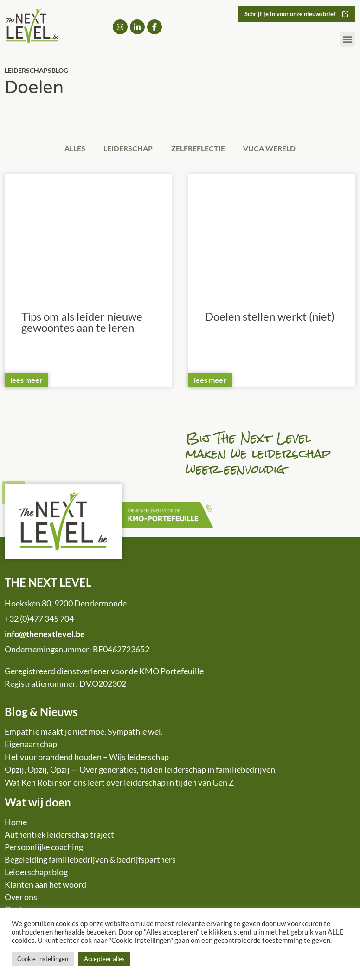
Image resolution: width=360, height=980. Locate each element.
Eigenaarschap (31, 745)
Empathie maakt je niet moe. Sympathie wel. (84, 732)
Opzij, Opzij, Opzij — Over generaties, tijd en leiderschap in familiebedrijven (140, 771)
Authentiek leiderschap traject (59, 836)
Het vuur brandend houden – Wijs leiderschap (87, 758)
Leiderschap (127, 149)
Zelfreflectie (200, 149)
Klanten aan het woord (45, 886)
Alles (70, 149)
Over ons (21, 898)
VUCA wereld (275, 149)
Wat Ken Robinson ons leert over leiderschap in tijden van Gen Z (119, 783)
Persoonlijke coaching (44, 848)
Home (16, 823)
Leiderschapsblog (36, 873)
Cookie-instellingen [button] (43, 959)
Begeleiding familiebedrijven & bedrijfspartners (90, 861)
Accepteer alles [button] (104, 959)
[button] (348, 40)
